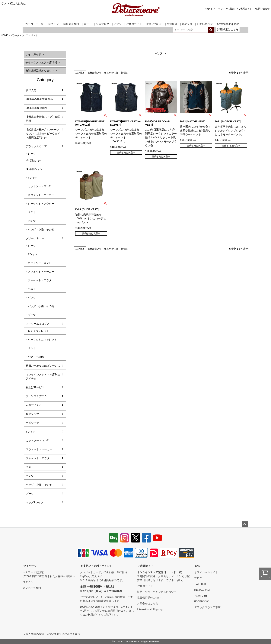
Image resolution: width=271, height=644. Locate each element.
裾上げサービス (35, 387)
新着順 (124, 73)
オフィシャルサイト (206, 572)
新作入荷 (31, 90)
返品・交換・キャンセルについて (157, 592)
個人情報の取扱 (35, 634)
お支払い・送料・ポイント (96, 566)
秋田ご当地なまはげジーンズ (43, 366)
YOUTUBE (201, 596)
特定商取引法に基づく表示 (64, 634)
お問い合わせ (263, 9)
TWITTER (200, 584)
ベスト (32, 212)
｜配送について (153, 24)
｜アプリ (116, 24)
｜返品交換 (186, 24)
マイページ (30, 566)
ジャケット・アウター (41, 204)
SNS (198, 566)
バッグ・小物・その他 (41, 230)
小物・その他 (36, 357)
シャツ (32, 153)
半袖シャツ (36, 169)
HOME (4, 35)
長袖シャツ (36, 161)
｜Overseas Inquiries (227, 24)
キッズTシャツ (35, 502)
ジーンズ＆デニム (36, 396)
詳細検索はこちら (228, 29)
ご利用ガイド (245, 9)
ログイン (210, 9)
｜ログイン (52, 24)
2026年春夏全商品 (37, 108)
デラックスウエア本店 (207, 607)
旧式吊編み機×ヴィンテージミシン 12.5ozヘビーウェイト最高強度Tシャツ (43, 134)
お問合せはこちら (148, 604)
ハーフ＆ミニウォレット (42, 340)
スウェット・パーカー (41, 195)
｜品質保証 (171, 24)
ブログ (198, 578)
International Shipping (150, 609)
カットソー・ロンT (39, 186)
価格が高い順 (111, 73)
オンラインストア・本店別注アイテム (43, 377)
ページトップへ (245, 524)
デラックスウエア (19, 35)
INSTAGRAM (202, 590)
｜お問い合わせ (203, 24)
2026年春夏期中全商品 (39, 99)
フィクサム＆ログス (38, 324)
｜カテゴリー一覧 (33, 24)
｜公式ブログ (101, 24)
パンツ (32, 221)
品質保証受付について (150, 598)
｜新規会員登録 (70, 24)
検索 (211, 30)
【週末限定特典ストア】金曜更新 (43, 119)
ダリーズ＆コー (35, 238)
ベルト (32, 348)
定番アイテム (34, 405)
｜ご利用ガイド (133, 24)
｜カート (86, 24)
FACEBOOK (201, 601)
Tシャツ (33, 178)
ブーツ (32, 315)
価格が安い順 (94, 73)
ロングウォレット (38, 331)
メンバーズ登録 (227, 9)
